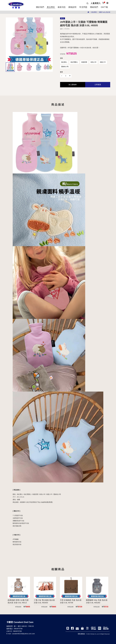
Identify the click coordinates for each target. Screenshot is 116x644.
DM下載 (104, 7)
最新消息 (62, 7)
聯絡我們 (94, 7)
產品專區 (51, 7)
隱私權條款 (81, 634)
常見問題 (83, 7)
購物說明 (72, 7)
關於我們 (40, 7)
